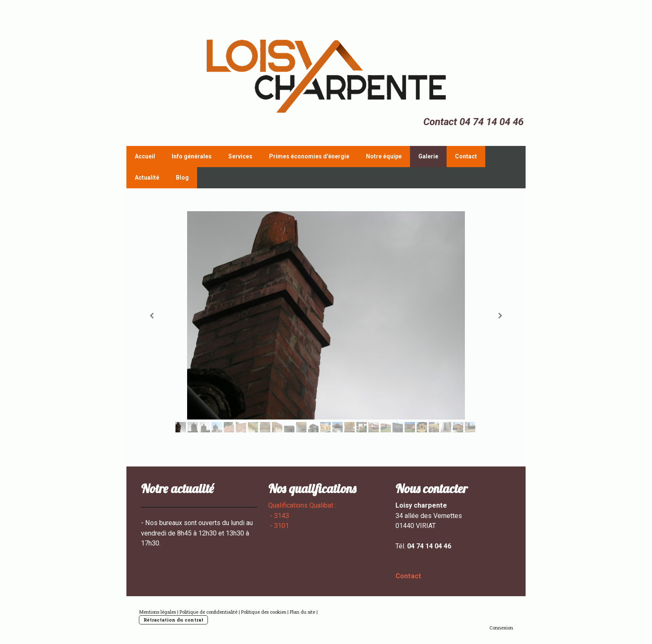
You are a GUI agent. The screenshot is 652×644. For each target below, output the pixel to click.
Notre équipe (384, 156)
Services (240, 156)
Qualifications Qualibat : (303, 505)
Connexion (501, 628)
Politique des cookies (264, 612)
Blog (182, 178)
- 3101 (279, 526)
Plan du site (303, 612)
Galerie (428, 156)
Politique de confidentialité (209, 612)
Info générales (192, 156)
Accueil (145, 156)
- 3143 (279, 516)
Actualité (147, 178)
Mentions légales (157, 612)
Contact (466, 156)
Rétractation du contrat (173, 620)
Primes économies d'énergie (309, 156)
